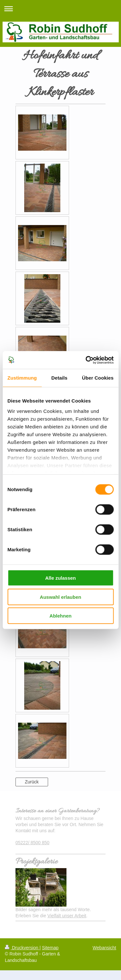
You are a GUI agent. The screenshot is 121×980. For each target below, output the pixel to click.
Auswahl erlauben (60, 597)
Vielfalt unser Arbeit (67, 916)
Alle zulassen (60, 578)
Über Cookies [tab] (98, 378)
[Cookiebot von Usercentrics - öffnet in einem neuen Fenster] (86, 360)
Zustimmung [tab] (22, 378)
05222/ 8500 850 (32, 843)
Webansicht (104, 948)
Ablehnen (60, 616)
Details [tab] (59, 378)
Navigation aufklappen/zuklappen (60, 9)
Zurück (32, 782)
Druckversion (22, 948)
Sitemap (50, 948)
